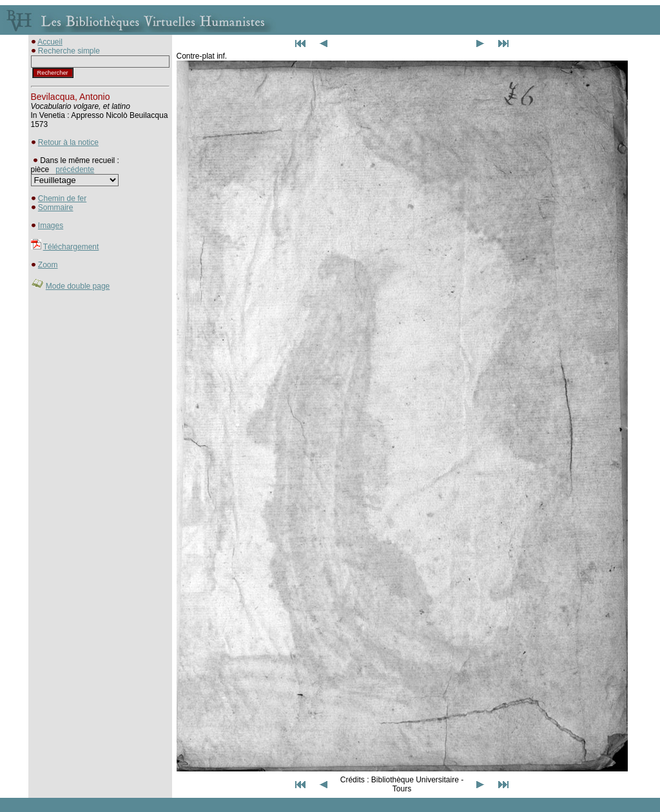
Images (51, 226)
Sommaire (56, 208)
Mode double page (78, 286)
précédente (75, 169)
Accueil (50, 42)
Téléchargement (71, 247)
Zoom (48, 265)
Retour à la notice (68, 142)
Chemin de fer (62, 198)
